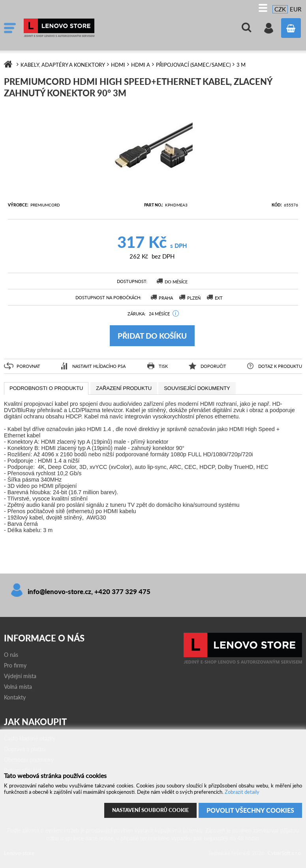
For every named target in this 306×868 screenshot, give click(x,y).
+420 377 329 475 (122, 591)
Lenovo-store (83, 28)
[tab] (46, 388)
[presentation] (46, 388)
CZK (280, 9)
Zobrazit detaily (242, 789)
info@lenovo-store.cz (59, 591)
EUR (296, 9)
